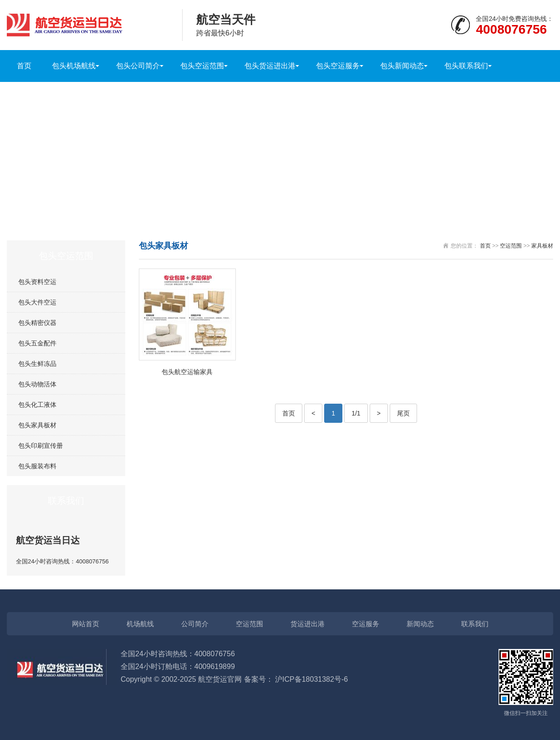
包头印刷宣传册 (41, 446)
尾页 (403, 413)
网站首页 (86, 624)
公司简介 (195, 624)
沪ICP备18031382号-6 (311, 679)
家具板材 (542, 246)
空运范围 (511, 246)
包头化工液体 (37, 405)
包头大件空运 (37, 302)
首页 (24, 66)
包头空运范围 (202, 66)
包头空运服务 (338, 66)
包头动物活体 (37, 384)
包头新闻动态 (402, 66)
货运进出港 (308, 624)
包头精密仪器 (37, 323)
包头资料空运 (37, 282)
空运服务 (366, 624)
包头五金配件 (37, 343)
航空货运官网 (220, 679)
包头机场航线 (74, 66)
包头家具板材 (37, 425)
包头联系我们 (466, 66)
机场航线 (140, 624)
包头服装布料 (37, 466)
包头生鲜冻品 (37, 364)
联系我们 (475, 624)
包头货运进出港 (270, 66)
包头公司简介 (138, 66)
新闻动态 (420, 624)
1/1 (356, 413)
